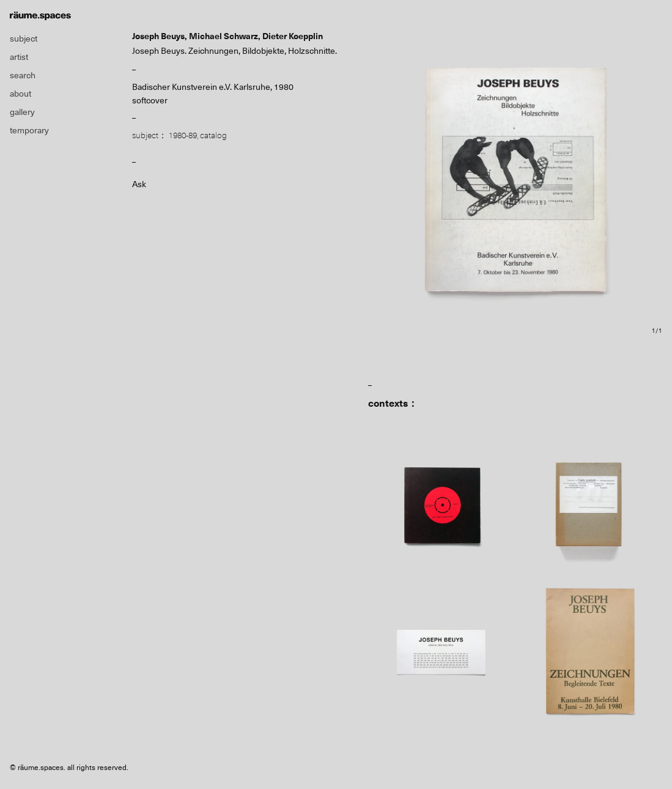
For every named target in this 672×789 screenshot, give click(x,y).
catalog (213, 135)
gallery (22, 112)
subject (24, 39)
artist (19, 57)
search (23, 75)
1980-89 (183, 135)
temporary (29, 130)
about (20, 94)
